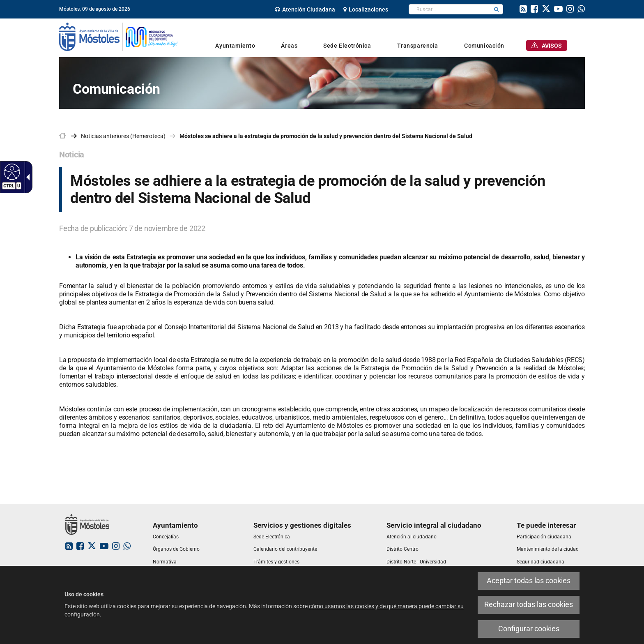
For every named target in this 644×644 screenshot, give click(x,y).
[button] (497, 9)
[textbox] (450, 9)
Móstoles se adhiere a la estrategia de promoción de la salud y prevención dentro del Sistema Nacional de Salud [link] (326, 136)
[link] (305, 9)
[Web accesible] (11, 171)
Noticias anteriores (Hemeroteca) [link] (123, 136)
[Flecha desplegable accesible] (26, 177)
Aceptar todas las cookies (529, 581)
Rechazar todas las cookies (529, 605)
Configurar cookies (529, 629)
